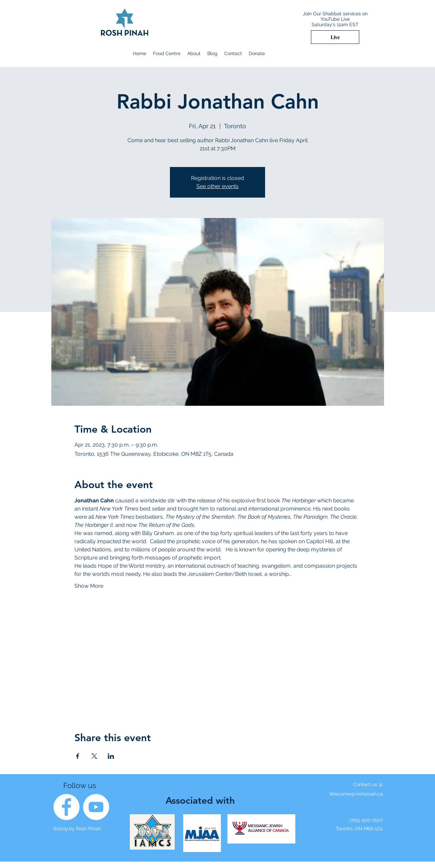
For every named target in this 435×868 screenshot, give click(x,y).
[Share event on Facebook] (78, 756)
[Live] (335, 37)
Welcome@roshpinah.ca (356, 794)
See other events (217, 186)
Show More (89, 586)
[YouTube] (96, 807)
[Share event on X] (94, 756)
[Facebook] (66, 807)
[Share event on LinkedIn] (111, 756)
